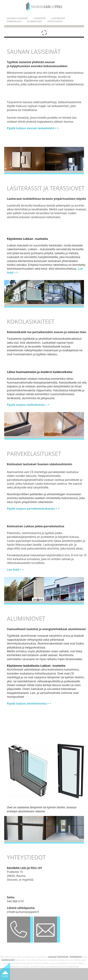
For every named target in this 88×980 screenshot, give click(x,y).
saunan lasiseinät (58, 957)
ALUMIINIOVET (34, 21)
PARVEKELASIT (14, 21)
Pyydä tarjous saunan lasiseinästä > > (33, 128)
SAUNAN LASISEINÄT (17, 18)
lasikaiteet (75, 957)
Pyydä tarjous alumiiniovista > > (29, 703)
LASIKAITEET (40, 18)
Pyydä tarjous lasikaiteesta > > (28, 405)
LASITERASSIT (58, 18)
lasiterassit (8, 960)
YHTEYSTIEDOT (55, 21)
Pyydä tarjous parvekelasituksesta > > (33, 509)
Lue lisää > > (15, 570)
